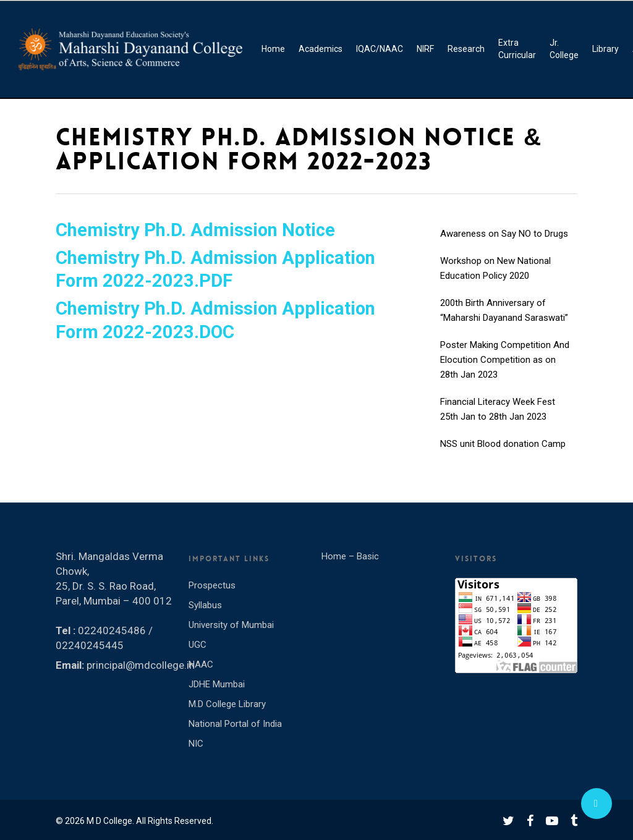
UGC (198, 645)
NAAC (201, 664)
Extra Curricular (517, 49)
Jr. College (564, 49)
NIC (196, 744)
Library (605, 49)
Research (466, 49)
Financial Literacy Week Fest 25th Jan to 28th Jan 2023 (498, 420)
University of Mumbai (231, 625)
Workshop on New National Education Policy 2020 (495, 279)
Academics (321, 49)
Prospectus (212, 585)
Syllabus (205, 605)
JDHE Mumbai (217, 684)
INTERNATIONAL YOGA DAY (497, 217)
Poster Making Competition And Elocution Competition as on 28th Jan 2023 (505, 370)
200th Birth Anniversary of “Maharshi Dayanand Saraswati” (504, 321)
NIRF (425, 49)
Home (273, 49)
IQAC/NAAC (380, 49)
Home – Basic (350, 556)
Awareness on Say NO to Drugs (504, 244)
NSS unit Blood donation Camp (503, 454)
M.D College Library (227, 704)
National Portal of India (235, 724)
